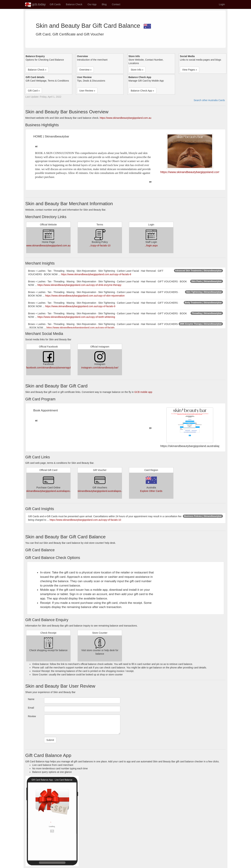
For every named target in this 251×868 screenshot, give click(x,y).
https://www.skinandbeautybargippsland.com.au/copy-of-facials (81, 328)
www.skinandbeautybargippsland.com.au (48, 246)
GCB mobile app (143, 392)
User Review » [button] (87, 91)
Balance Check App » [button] (142, 91)
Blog (104, 4)
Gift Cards (55, 4)
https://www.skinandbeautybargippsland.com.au (125, 118)
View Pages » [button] (190, 70)
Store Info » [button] (137, 70)
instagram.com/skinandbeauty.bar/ (100, 368)
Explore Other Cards (151, 491)
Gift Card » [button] (34, 91)
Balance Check (74, 4)
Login (222, 4)
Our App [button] (92, 4)
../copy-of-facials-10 (100, 246)
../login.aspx (151, 246)
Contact (116, 4)
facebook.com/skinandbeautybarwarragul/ (49, 368)
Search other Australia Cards (209, 100)
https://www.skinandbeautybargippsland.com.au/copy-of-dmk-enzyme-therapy (79, 285)
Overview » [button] (85, 70)
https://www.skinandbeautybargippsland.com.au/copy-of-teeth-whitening (76, 317)
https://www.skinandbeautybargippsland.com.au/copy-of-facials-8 (96, 274)
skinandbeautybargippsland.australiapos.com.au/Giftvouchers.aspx (62, 491)
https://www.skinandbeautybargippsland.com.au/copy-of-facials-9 (80, 306)
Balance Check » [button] (37, 70)
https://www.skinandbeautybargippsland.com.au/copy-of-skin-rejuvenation (85, 296)
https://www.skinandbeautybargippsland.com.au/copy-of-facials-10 (85, 520)
